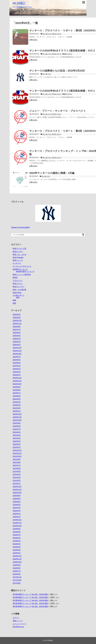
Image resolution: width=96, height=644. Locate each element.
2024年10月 (17, 354)
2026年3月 (17, 318)
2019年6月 (17, 538)
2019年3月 (17, 547)
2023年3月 (17, 405)
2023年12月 (17, 378)
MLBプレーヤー (19, 287)
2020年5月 (17, 505)
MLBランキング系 (19, 249)
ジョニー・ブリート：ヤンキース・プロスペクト (58, 111)
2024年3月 (17, 369)
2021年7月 (17, 465)
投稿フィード (18, 621)
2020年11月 (17, 490)
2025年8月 (17, 327)
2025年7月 (17, 330)
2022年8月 (17, 426)
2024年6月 (17, 360)
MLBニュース (18, 260)
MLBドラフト (67, 54)
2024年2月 (17, 372)
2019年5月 (17, 541)
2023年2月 (17, 408)
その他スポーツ (19, 295)
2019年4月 (17, 544)
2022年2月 (17, 444)
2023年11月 (17, 381)
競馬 (14, 303)
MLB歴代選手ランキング (25, 272)
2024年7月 (17, 357)
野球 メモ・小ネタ (20, 255)
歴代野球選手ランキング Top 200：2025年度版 (30, 594)
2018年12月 (17, 556)
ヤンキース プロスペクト (52, 34)
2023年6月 (17, 396)
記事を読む (33, 40)
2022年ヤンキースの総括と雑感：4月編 (52, 173)
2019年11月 (17, 523)
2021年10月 (17, 456)
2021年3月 (17, 478)
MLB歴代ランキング (20, 269)
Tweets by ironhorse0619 (20, 227)
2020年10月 (17, 493)
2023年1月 (17, 411)
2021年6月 (17, 468)
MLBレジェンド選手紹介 (22, 275)
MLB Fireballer (18, 257)
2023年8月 (17, 390)
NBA (18, 297)
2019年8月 (17, 532)
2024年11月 (17, 351)
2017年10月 (17, 580)
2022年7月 (17, 429)
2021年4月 (17, 474)
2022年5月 (17, 435)
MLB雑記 (19, 3)
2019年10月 (17, 526)
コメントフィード (19, 624)
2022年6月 (17, 432)
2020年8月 (17, 499)
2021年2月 (17, 481)
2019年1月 (17, 553)
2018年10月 (17, 562)
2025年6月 (17, 333)
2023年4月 (17, 402)
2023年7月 (17, 393)
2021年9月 (17, 459)
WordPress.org (18, 627)
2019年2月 (17, 550)
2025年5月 (17, 336)
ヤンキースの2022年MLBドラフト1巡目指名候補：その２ (62, 51)
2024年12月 (17, 348)
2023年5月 (17, 399)
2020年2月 (17, 514)
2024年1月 (17, 375)
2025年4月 (17, 339)
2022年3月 (17, 441)
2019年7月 (17, 535)
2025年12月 (17, 321)
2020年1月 (17, 517)
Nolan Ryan (17, 293)
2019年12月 (17, 520)
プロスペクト (18, 281)
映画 (14, 300)
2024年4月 (17, 366)
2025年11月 (17, 324)
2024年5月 (17, 363)
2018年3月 (17, 574)
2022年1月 (17, 447)
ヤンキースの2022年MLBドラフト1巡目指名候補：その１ (62, 91)
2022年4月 (17, 438)
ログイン (16, 618)
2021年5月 (17, 471)
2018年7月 (17, 571)
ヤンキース (47, 74)
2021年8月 (17, 462)
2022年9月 (17, 423)
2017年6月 (17, 583)
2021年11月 (17, 453)
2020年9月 (17, 496)
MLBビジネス (18, 252)
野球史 (15, 278)
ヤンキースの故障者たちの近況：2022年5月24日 (57, 71)
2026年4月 (17, 315)
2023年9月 (17, 387)
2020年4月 (17, 508)
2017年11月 (17, 577)
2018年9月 (17, 565)
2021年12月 (17, 450)
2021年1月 (17, 484)
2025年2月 (17, 345)
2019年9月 (17, 529)
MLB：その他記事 (19, 290)
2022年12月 (17, 414)
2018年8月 (17, 568)
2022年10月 (17, 420)
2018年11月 (17, 559)
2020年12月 (17, 487)
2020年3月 (17, 511)
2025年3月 (17, 342)
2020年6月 (17, 502)
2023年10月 (17, 384)
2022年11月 (17, 417)
